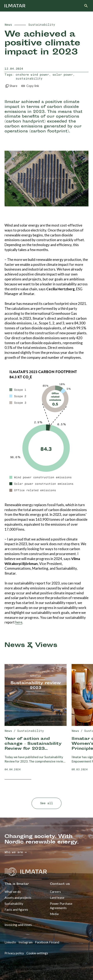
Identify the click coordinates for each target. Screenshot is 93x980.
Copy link (30, 86)
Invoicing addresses (18, 925)
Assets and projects (18, 898)
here (19, 622)
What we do (13, 892)
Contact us (60, 884)
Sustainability (14, 904)
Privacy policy (14, 953)
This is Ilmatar (17, 884)
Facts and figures (16, 909)
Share (11, 86)
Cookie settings (37, 953)
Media (54, 914)
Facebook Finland (47, 942)
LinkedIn (10, 942)
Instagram (26, 942)
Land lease (57, 898)
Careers (55, 892)
